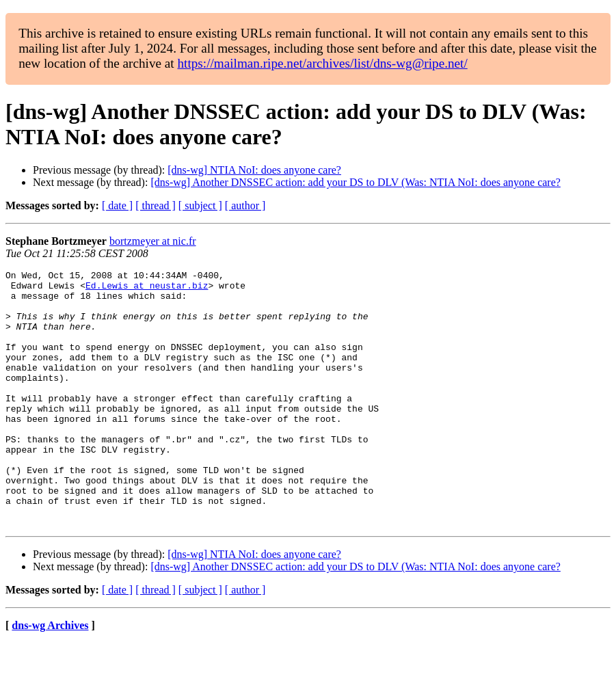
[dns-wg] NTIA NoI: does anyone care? (254, 170)
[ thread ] (156, 205)
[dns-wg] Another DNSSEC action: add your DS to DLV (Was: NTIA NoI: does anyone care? (356, 182)
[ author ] (245, 205)
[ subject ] (200, 205)
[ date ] (117, 205)
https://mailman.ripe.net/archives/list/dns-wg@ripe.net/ (322, 63)
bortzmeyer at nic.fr (153, 241)
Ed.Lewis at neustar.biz (147, 289)
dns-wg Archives (50, 677)
